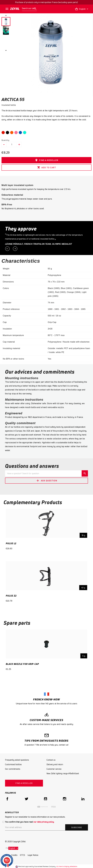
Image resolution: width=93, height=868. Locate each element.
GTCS (22, 855)
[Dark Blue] (21, 133)
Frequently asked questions (17, 760)
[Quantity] (12, 144)
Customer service (54, 769)
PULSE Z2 (11, 596)
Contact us (51, 760)
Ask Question (46, 481)
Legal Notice (33, 855)
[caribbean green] (25, 133)
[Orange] (12, 133)
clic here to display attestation (67, 866)
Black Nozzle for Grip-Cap (22, 664)
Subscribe (77, 827)
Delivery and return (55, 764)
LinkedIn (84, 799)
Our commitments (13, 769)
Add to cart (47, 167)
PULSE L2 (11, 543)
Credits (14, 855)
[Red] (4, 133)
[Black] (8, 133)
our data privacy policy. (44, 822)
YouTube (45, 799)
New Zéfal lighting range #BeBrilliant (63, 773)
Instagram (65, 799)
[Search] (29, 8)
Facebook (7, 799)
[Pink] (17, 133)
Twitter (26, 799)
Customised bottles (13, 764)
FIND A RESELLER (47, 160)
